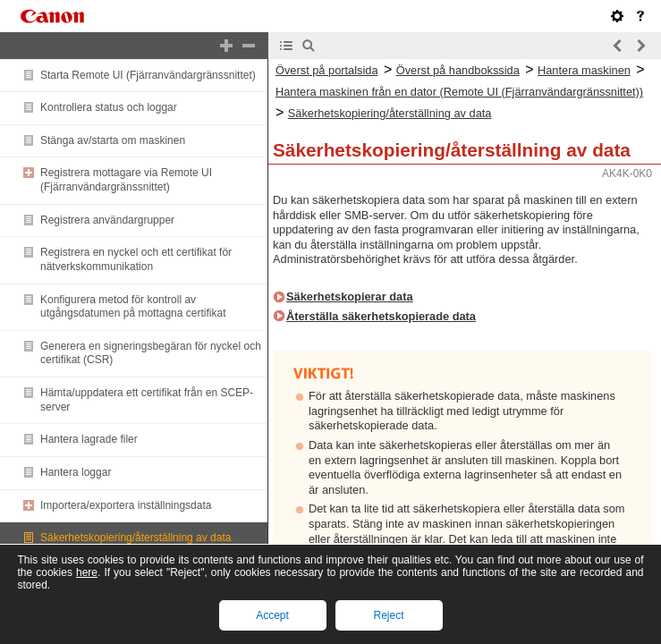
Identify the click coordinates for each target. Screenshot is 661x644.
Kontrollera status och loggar (109, 107)
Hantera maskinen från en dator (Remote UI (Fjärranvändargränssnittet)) (459, 92)
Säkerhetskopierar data (350, 297)
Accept (272, 615)
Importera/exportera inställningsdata (126, 505)
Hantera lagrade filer (89, 439)
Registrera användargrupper (107, 220)
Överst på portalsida (327, 70)
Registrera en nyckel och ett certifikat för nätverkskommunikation (136, 259)
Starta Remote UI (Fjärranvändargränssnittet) (148, 75)
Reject (388, 615)
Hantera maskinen (584, 70)
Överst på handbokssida (458, 70)
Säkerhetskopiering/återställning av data (136, 538)
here (87, 572)
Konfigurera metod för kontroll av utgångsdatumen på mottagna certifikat (133, 307)
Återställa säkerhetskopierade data (381, 316)
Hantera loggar (76, 472)
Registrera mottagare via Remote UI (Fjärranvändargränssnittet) (126, 180)
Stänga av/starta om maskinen (113, 140)
